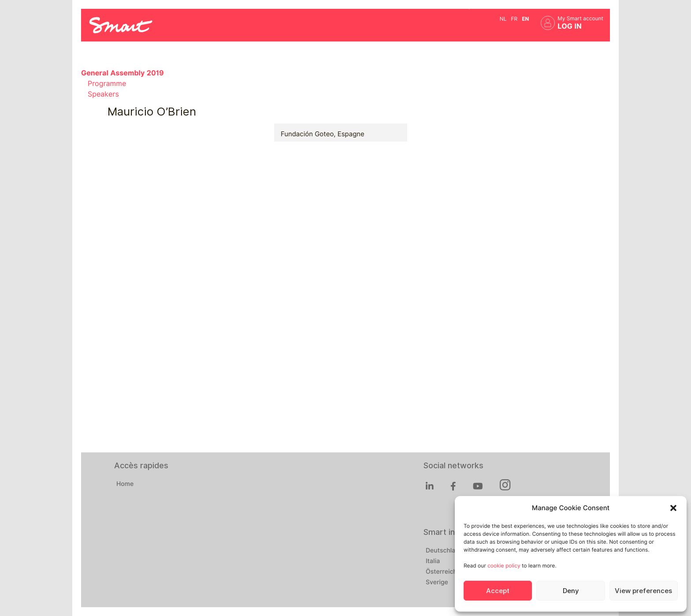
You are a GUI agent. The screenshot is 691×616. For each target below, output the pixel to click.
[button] (673, 508)
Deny (571, 591)
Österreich (441, 572)
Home (125, 484)
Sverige (437, 582)
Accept (498, 591)
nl (503, 19)
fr (514, 19)
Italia (433, 561)
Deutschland (444, 551)
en (525, 19)
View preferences (643, 591)
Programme (107, 84)
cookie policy (504, 566)
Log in (570, 26)
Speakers (103, 94)
